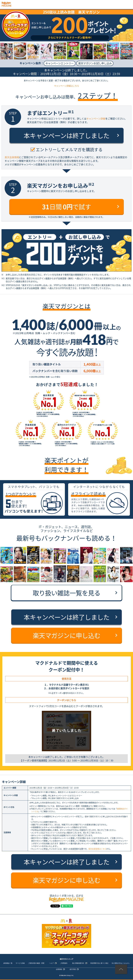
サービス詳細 (20, 963)
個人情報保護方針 (78, 963)
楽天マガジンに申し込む (67, 635)
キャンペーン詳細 (96, 118)
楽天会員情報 (12, 157)
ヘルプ (51, 963)
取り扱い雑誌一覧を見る (67, 593)
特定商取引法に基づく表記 (99, 963)
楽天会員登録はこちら (97, 849)
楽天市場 (73, 969)
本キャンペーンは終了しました (66, 135)
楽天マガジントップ (66, 959)
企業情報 (59, 969)
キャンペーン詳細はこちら (67, 86)
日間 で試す (66, 207)
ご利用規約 (64, 963)
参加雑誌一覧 (8, 963)
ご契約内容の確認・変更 (36, 963)
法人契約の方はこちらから (121, 963)
